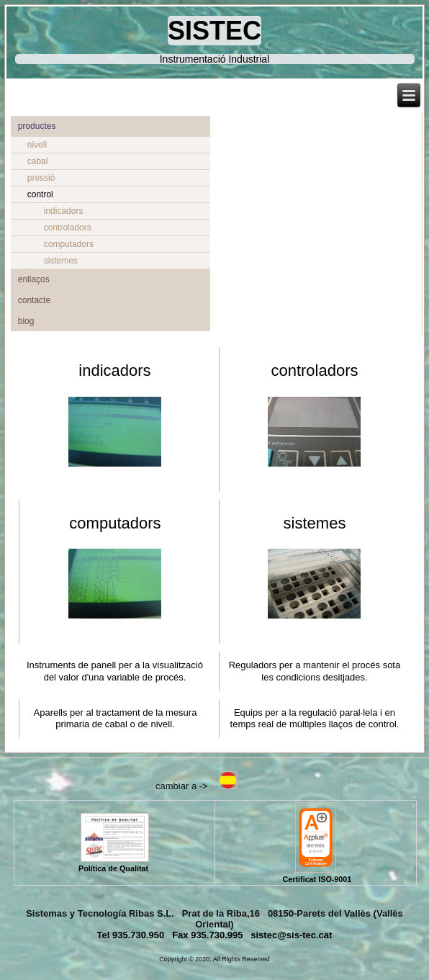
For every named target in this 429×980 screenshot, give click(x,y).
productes (37, 126)
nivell (37, 145)
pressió (41, 178)
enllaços (34, 279)
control (40, 194)
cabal (38, 161)
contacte (34, 300)
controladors (68, 228)
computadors (69, 244)
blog (26, 321)
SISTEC (214, 31)
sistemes (61, 261)
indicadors (64, 211)
